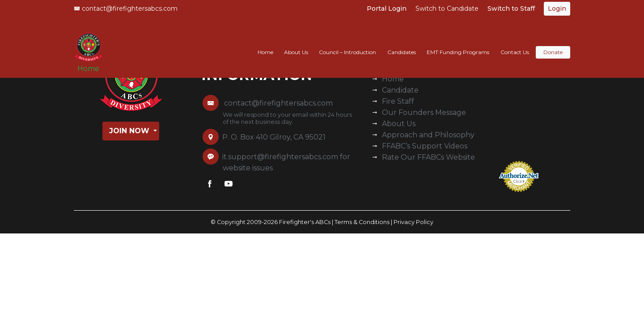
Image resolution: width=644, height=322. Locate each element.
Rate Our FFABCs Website (428, 157)
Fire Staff (398, 101)
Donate (553, 43)
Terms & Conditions (362, 222)
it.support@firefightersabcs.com (280, 157)
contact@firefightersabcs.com (126, 8)
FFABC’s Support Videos (425, 146)
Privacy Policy (413, 222)
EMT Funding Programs (458, 43)
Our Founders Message (424, 112)
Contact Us (515, 43)
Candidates (402, 43)
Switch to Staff (511, 8)
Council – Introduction (347, 43)
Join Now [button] (130, 131)
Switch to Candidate (447, 8)
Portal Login (387, 8)
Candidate (400, 90)
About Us (296, 43)
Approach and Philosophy (428, 135)
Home (92, 63)
